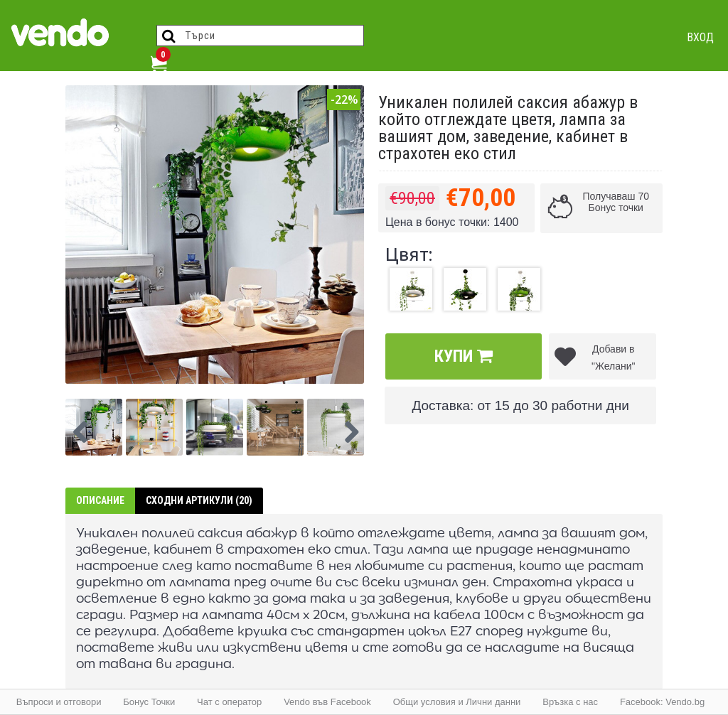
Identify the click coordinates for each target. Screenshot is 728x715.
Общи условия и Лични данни (457, 702)
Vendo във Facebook (327, 702)
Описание (100, 500)
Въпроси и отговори (59, 702)
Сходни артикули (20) (199, 500)
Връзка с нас (570, 702)
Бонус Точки (149, 702)
